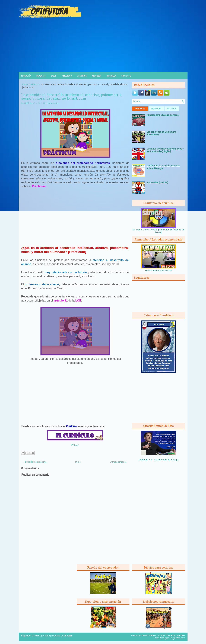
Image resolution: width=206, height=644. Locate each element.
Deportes (41, 76)
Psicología (67, 76)
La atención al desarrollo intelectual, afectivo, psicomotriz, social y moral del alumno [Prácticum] (72, 96)
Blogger (175, 460)
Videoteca (111, 76)
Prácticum (35, 84)
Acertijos (82, 76)
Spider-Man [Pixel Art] (157, 183)
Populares (140, 109)
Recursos (97, 76)
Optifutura (29, 103)
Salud (54, 76)
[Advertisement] (103, 46)
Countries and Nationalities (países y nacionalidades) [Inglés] (165, 150)
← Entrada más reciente (34, 462)
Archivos (172, 109)
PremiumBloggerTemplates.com (169, 638)
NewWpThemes (149, 635)
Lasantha (180, 635)
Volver (75, 445)
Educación (26, 76)
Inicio (25, 84)
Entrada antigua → (119, 462)
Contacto (126, 76)
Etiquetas (156, 109)
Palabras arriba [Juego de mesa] (163, 115)
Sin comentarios (51, 103)
